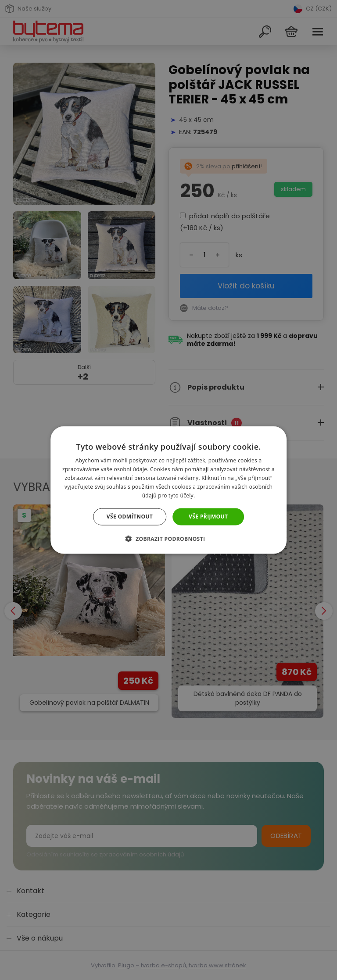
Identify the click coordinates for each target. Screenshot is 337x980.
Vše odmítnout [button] (130, 517)
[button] (169, 538)
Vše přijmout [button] (208, 517)
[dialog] (168, 490)
